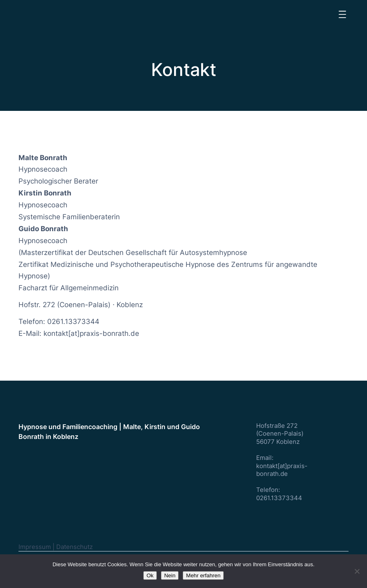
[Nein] (357, 571)
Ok (150, 575)
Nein (170, 575)
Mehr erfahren (203, 575)
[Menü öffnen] (342, 14)
